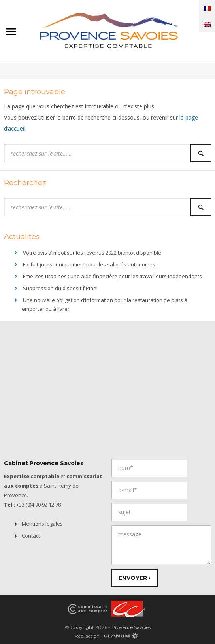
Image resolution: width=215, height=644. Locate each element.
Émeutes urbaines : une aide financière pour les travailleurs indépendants (112, 276)
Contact (31, 536)
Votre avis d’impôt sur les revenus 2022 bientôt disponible (92, 253)
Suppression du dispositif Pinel (60, 288)
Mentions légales (42, 524)
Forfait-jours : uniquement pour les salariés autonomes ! (90, 264)
